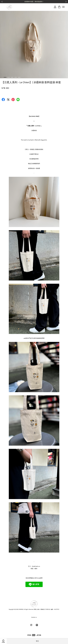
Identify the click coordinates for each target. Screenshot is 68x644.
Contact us (34, 617)
